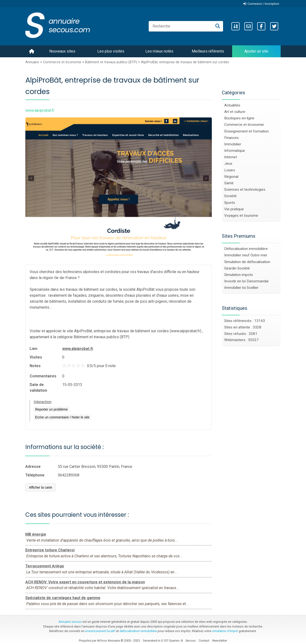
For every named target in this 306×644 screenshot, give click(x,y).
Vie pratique (234, 209)
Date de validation (38, 388)
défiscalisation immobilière (138, 631)
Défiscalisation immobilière (246, 249)
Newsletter (220, 641)
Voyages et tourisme (241, 216)
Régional (231, 177)
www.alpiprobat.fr (78, 349)
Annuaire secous (70, 622)
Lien (33, 349)
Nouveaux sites (62, 51)
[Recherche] (218, 26)
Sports (230, 203)
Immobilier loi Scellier (241, 288)
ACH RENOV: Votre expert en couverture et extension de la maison (85, 582)
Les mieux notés (159, 51)
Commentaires (43, 376)
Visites (36, 357)
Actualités (232, 105)
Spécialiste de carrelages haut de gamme (63, 598)
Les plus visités (111, 51)
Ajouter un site (256, 51)
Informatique (235, 151)
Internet (231, 157)
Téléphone (35, 475)
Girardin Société (237, 268)
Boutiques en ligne (239, 118)
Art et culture (235, 112)
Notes (35, 366)
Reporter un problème (51, 409)
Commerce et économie (62, 62)
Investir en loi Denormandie (246, 281)
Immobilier (233, 144)
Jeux (228, 164)
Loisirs (230, 170)
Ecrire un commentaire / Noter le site (62, 417)
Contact (204, 641)
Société (230, 196)
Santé (229, 183)
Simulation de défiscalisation (247, 262)
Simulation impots (239, 275)
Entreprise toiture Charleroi (50, 550)
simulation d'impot (225, 631)
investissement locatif (100, 631)
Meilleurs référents (208, 51)
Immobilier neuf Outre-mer (246, 255)
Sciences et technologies (245, 190)
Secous (191, 641)
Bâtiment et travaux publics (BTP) (111, 62)
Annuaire (32, 62)
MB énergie (36, 534)
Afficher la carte (41, 487)
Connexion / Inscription (263, 4)
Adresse (33, 467)
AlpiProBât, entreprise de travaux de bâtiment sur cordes (185, 62)
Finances (232, 138)
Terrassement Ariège (45, 566)
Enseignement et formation (246, 131)
